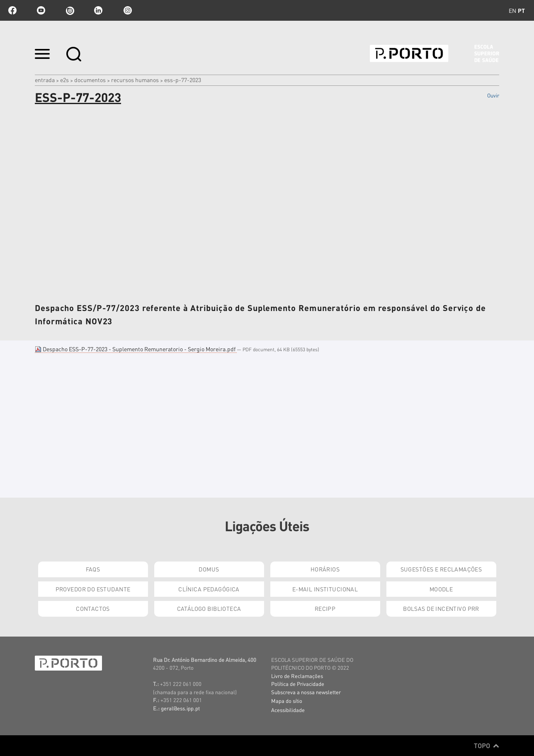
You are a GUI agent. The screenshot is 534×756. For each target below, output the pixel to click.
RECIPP (325, 608)
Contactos (93, 608)
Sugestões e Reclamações (441, 569)
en (512, 10)
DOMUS (209, 569)
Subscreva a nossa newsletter (306, 692)
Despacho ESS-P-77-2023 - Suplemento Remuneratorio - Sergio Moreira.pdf (136, 349)
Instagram (127, 10)
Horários (325, 569)
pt (521, 10)
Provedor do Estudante (93, 589)
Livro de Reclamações (297, 676)
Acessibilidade (288, 710)
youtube (41, 10)
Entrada (45, 80)
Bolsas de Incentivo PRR (441, 608)
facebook (12, 10)
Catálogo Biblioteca (209, 608)
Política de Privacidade (298, 684)
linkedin (98, 10)
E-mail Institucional (325, 589)
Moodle (441, 589)
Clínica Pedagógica (209, 589)
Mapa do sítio (287, 701)
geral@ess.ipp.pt (180, 708)
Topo (487, 746)
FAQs (93, 569)
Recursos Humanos (135, 80)
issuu (70, 10)
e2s (64, 80)
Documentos (90, 80)
